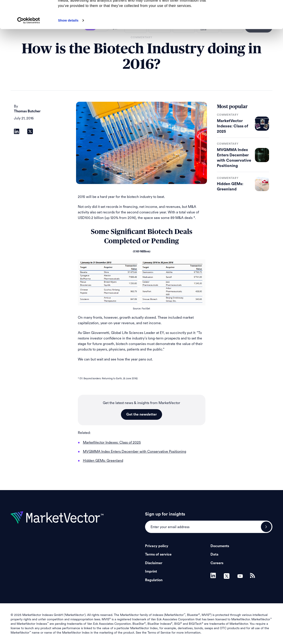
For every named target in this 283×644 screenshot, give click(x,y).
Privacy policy (157, 546)
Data (214, 554)
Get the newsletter (141, 414)
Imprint (151, 571)
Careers (217, 563)
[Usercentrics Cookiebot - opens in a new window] (29, 47)
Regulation (154, 580)
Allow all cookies (246, 11)
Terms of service (158, 554)
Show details (68, 47)
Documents (220, 546)
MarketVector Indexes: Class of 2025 (232, 126)
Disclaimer (154, 563)
